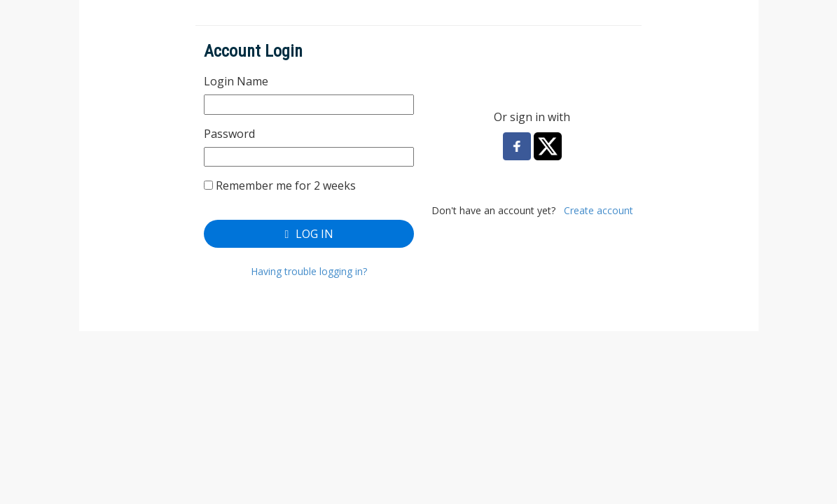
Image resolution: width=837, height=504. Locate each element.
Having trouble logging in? (309, 271)
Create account (599, 210)
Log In (309, 234)
